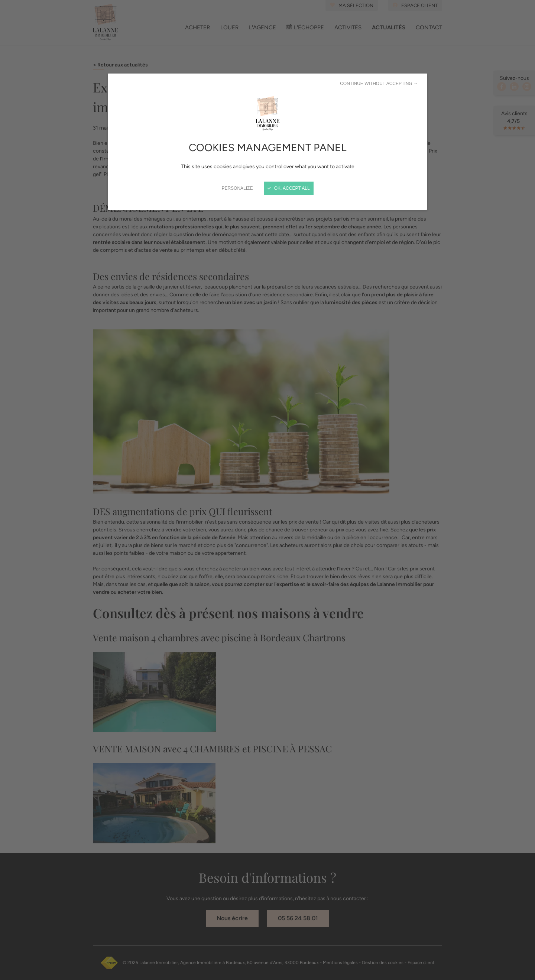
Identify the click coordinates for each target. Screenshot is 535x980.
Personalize (237, 188)
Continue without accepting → (379, 84)
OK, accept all (288, 188)
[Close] (267, 490)
